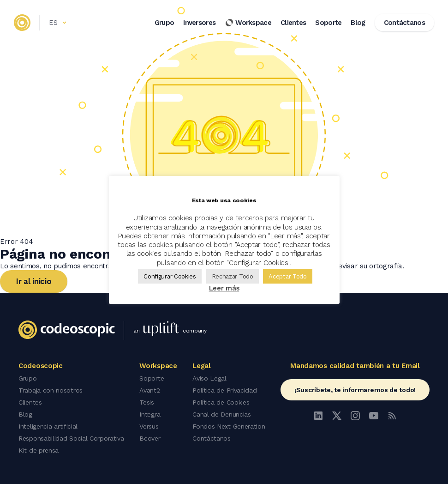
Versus (149, 426)
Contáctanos (212, 438)
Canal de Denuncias (222, 414)
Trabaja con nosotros (51, 390)
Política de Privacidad (224, 390)
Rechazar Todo (233, 276)
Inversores (199, 23)
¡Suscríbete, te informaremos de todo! (355, 390)
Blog (358, 23)
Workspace (248, 23)
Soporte (328, 23)
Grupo (164, 23)
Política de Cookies (221, 402)
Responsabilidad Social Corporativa (71, 438)
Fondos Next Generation (229, 426)
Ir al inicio (34, 281)
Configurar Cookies (170, 276)
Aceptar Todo (287, 276)
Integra (150, 414)
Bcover (150, 438)
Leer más (224, 288)
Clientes (293, 23)
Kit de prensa (39, 450)
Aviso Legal (209, 378)
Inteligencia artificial (48, 426)
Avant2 (149, 390)
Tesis (147, 402)
